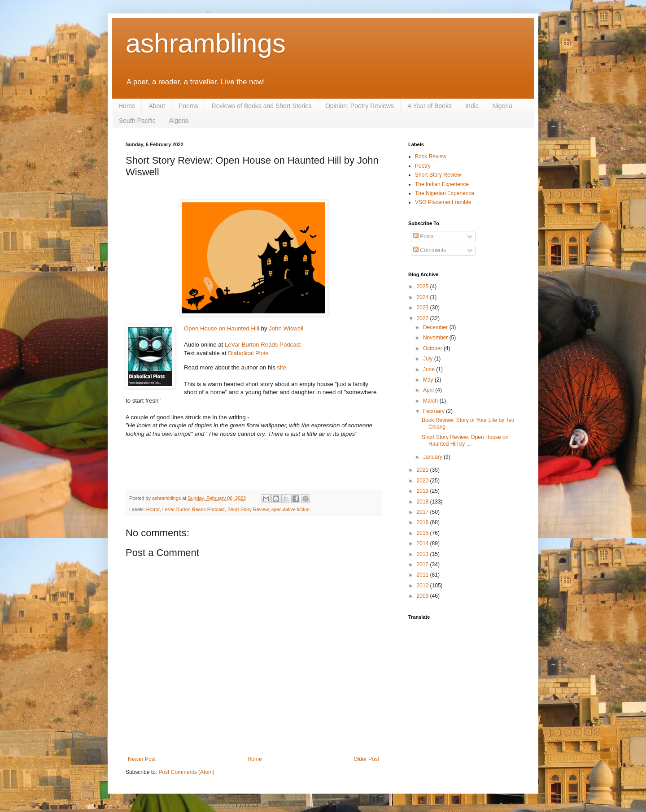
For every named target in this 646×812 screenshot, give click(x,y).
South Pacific (137, 121)
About (157, 106)
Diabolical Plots (249, 353)
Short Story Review (248, 509)
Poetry (423, 166)
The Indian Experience (442, 184)
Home (127, 106)
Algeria (179, 121)
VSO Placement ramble (443, 202)
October (433, 348)
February (434, 411)
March (431, 401)
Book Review (431, 156)
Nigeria (502, 106)
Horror (153, 509)
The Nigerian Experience (445, 193)
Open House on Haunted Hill (222, 328)
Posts (423, 236)
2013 (423, 554)
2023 (423, 308)
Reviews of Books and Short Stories (262, 106)
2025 (423, 287)
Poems (188, 106)
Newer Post (142, 759)
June (430, 369)
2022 (423, 318)
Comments (430, 250)
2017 (423, 512)
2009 (423, 596)
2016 (423, 522)
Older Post (366, 759)
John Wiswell (286, 328)
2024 (423, 297)
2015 (423, 533)
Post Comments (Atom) (186, 772)
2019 (423, 491)
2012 (423, 564)
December (436, 327)
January (433, 457)
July (429, 359)
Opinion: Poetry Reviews (360, 106)
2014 (423, 543)
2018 (423, 502)
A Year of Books (430, 106)
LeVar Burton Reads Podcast (263, 345)
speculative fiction (290, 509)
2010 (423, 586)
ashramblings (206, 43)
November (436, 338)
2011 (423, 575)
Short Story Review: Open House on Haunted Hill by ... (465, 440)
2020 (423, 481)
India (472, 106)
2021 (423, 470)
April (429, 390)
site (282, 367)
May (429, 380)
